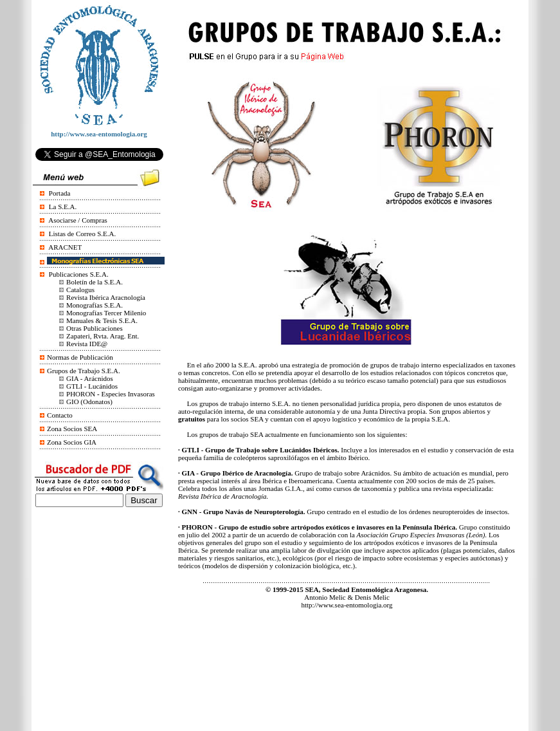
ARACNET (65, 247)
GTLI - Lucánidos (92, 386)
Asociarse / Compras (78, 220)
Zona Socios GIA (72, 442)
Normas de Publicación (80, 357)
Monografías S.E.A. (95, 305)
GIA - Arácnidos (90, 378)
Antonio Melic (325, 597)
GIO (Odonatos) (89, 402)
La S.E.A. (63, 207)
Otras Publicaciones (95, 328)
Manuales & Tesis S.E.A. (102, 320)
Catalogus (80, 290)
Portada (60, 193)
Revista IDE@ (87, 344)
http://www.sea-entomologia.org (347, 605)
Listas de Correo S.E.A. (82, 234)
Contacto (60, 415)
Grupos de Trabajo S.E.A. (84, 371)
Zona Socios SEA (72, 429)
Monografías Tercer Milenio (106, 313)
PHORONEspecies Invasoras (111, 394)
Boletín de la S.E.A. (95, 282)
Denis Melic (372, 597)
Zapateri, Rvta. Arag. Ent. (103, 336)
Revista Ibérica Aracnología (106, 297)
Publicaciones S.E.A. (79, 274)
